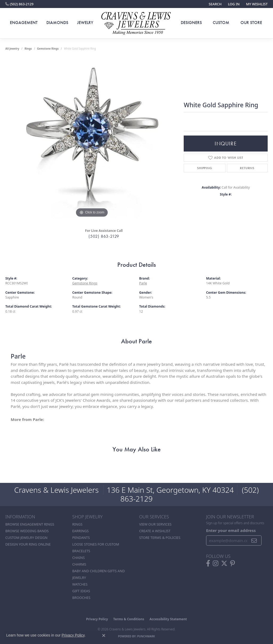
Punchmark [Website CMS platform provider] (146, 636)
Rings (28, 49)
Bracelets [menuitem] (81, 551)
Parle (143, 283)
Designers (191, 23)
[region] (92, 139)
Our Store (251, 23)
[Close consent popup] (104, 635)
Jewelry (85, 23)
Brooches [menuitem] (81, 598)
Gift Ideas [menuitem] (81, 591)
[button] (215, 4)
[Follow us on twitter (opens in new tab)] (224, 563)
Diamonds (57, 23)
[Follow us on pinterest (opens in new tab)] (232, 563)
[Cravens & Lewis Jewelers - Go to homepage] (136, 23)
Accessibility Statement (168, 619)
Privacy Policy (97, 619)
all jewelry (12, 49)
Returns (247, 168)
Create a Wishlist (155, 531)
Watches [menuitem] (80, 584)
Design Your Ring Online (28, 544)
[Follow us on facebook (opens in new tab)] (208, 563)
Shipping (204, 168)
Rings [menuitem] (77, 524)
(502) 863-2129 (104, 236)
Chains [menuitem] (79, 558)
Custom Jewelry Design (26, 538)
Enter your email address (231, 530)
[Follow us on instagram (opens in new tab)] (216, 563)
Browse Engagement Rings (30, 524)
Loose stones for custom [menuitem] (96, 544)
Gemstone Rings (48, 49)
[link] (19, 4)
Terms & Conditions (129, 619)
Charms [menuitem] (79, 564)
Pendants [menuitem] (81, 538)
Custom (221, 23)
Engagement (24, 23)
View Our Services (155, 524)
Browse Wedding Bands (27, 531)
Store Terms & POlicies (160, 538)
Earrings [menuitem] (81, 531)
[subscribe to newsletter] (254, 540)
